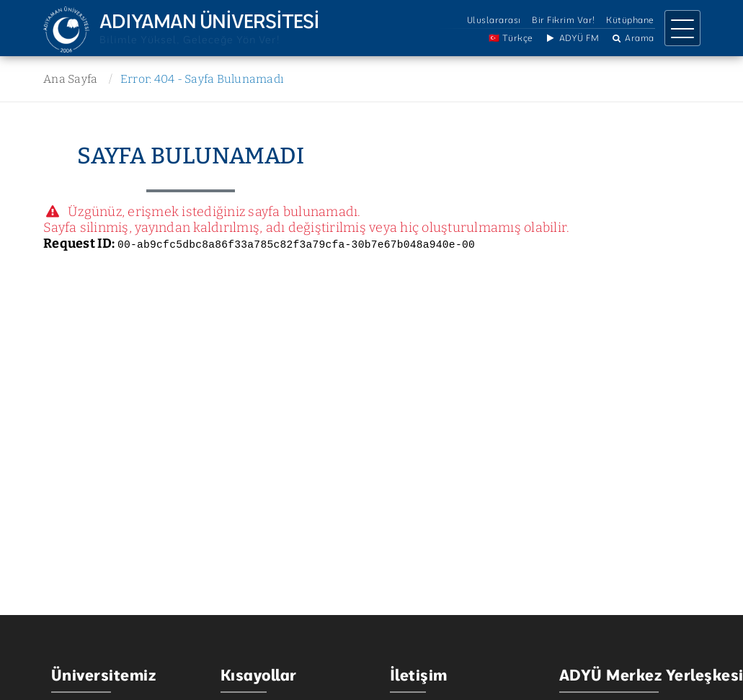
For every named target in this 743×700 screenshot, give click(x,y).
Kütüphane (630, 20)
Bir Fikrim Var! (564, 20)
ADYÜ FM (571, 38)
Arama (632, 38)
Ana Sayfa (70, 79)
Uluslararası (494, 20)
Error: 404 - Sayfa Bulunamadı (202, 79)
